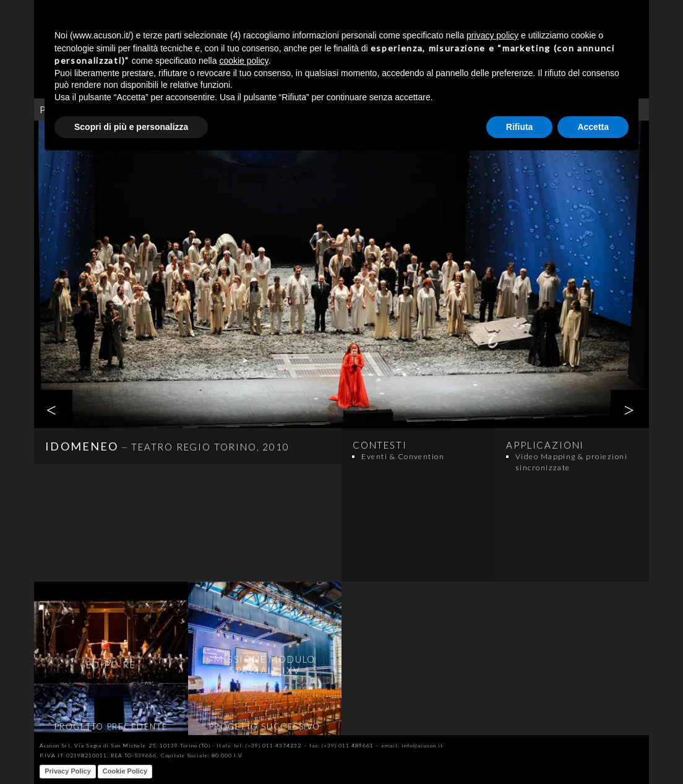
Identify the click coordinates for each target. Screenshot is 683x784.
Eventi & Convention (403, 456)
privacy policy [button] (492, 35)
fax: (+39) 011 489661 (342, 745)
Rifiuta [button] (520, 127)
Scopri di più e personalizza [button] (131, 127)
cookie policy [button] (243, 61)
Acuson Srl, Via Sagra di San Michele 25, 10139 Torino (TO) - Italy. (135, 745)
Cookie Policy (125, 771)
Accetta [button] (593, 127)
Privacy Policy (68, 771)
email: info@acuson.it (413, 745)
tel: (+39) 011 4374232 (268, 745)
